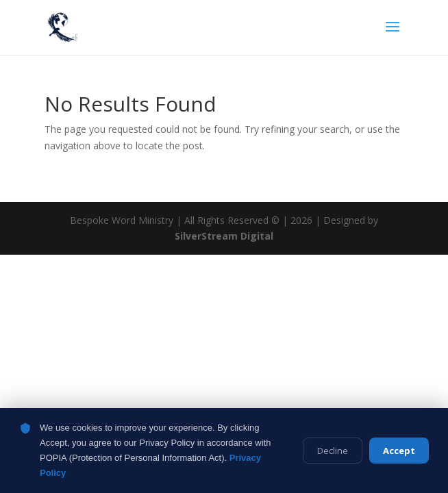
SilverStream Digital (224, 236)
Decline (333, 451)
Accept (399, 451)
